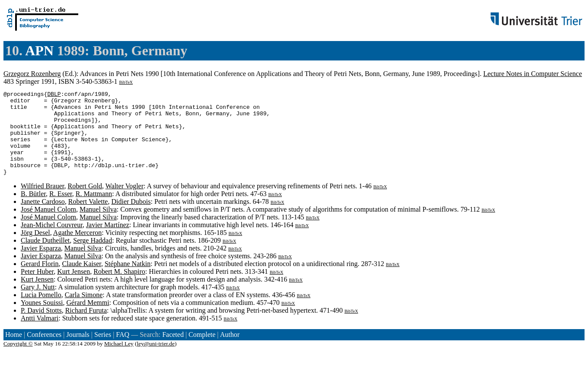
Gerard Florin (40, 281)
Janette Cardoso (43, 218)
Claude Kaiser (82, 281)
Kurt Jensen (73, 288)
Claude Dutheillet (45, 257)
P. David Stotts (41, 327)
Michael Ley (119, 360)
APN (39, 51)
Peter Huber (37, 288)
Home (14, 351)
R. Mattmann (94, 211)
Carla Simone (84, 312)
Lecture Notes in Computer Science (533, 74)
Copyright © (18, 360)
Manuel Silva (98, 226)
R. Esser (61, 211)
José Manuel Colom (48, 226)
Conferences (44, 351)
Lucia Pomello (41, 312)
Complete (202, 351)
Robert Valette (88, 218)
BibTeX (126, 82)
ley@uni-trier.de (156, 360)
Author (230, 351)
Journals (78, 351)
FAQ (123, 351)
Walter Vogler (125, 203)
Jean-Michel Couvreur (52, 242)
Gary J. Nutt (38, 304)
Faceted (173, 351)
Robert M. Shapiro (119, 288)
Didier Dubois (131, 218)
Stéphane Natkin (128, 281)
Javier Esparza (41, 265)
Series (103, 351)
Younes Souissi (42, 319)
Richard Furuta (86, 327)
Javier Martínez (108, 242)
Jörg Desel (35, 249)
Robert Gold (85, 203)
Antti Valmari (40, 335)
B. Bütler (33, 211)
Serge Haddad (93, 257)
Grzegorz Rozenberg (32, 74)
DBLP (54, 95)
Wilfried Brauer (42, 203)
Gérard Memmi (88, 319)
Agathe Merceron (77, 249)
